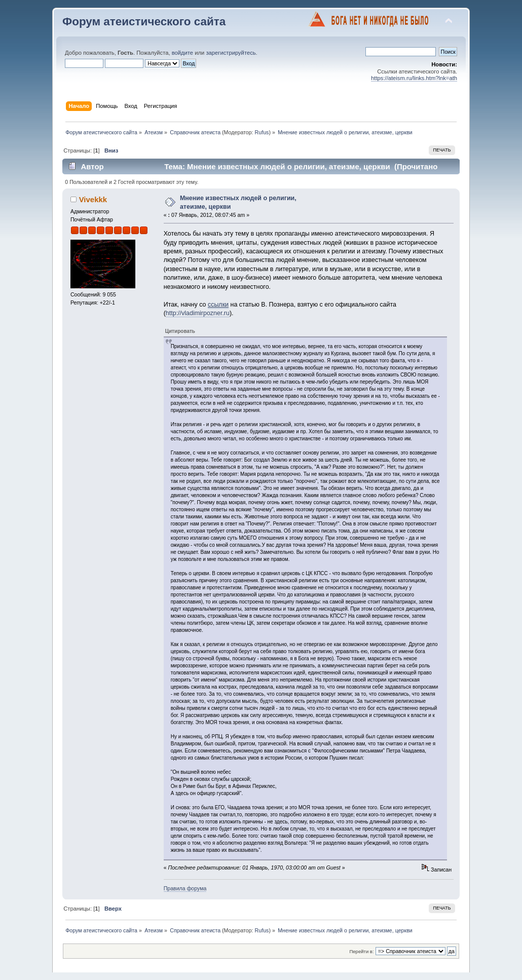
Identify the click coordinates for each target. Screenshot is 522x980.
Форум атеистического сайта (144, 22)
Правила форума (185, 888)
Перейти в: (361, 951)
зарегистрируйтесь (231, 53)
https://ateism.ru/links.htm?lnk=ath (414, 78)
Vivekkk (93, 199)
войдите (182, 53)
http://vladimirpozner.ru (198, 313)
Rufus (262, 132)
